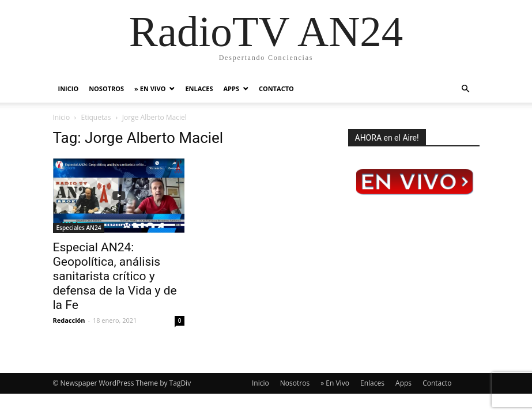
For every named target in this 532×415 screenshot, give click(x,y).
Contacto (276, 88)
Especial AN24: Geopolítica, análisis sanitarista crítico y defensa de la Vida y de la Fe (115, 276)
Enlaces (199, 88)
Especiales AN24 (79, 228)
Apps (231, 88)
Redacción (69, 320)
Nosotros (106, 88)
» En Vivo (150, 88)
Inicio (69, 88)
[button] (466, 89)
